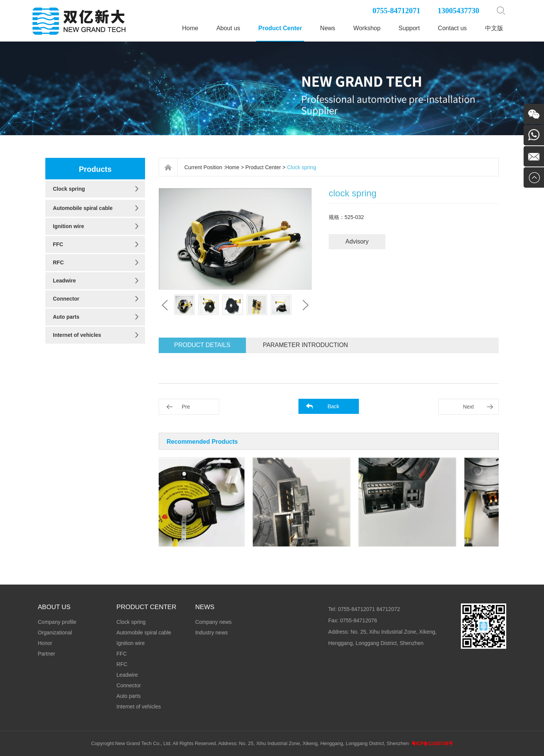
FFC (58, 244)
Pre (186, 407)
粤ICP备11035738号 (432, 744)
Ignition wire (68, 226)
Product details (202, 345)
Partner (46, 654)
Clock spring (69, 189)
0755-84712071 (396, 11)
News (328, 28)
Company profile (57, 622)
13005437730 (459, 11)
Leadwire (64, 281)
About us (228, 28)
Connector (66, 299)
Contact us (452, 28)
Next (469, 407)
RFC (58, 262)
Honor (45, 643)
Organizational (55, 633)
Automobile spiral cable (83, 208)
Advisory (357, 241)
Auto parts (66, 317)
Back (333, 406)
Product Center (280, 28)
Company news (214, 622)
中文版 (494, 28)
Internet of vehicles (77, 335)
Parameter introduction (305, 345)
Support (409, 28)
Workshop (367, 28)
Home (190, 28)
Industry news (212, 633)
